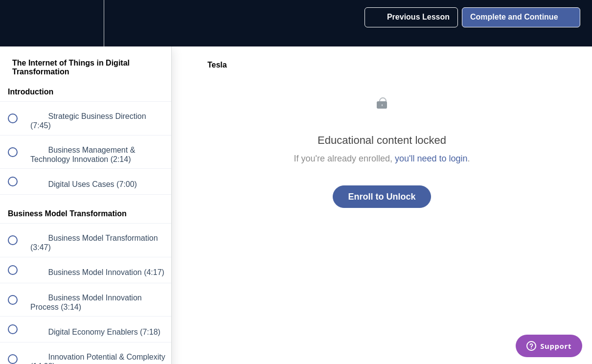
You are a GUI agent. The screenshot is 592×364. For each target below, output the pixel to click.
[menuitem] (86, 23)
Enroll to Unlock (382, 197)
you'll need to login (431, 159)
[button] (18, 23)
